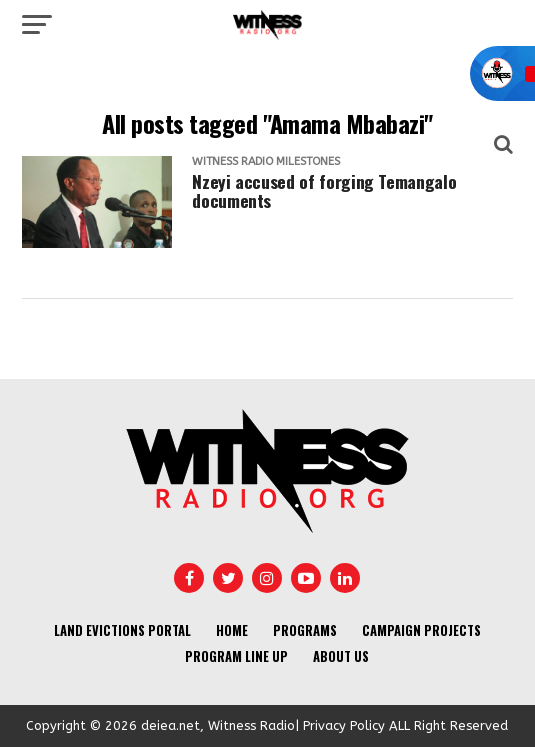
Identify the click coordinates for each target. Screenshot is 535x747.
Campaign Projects (421, 630)
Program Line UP (236, 656)
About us (341, 656)
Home (232, 630)
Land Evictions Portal (122, 630)
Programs (305, 630)
